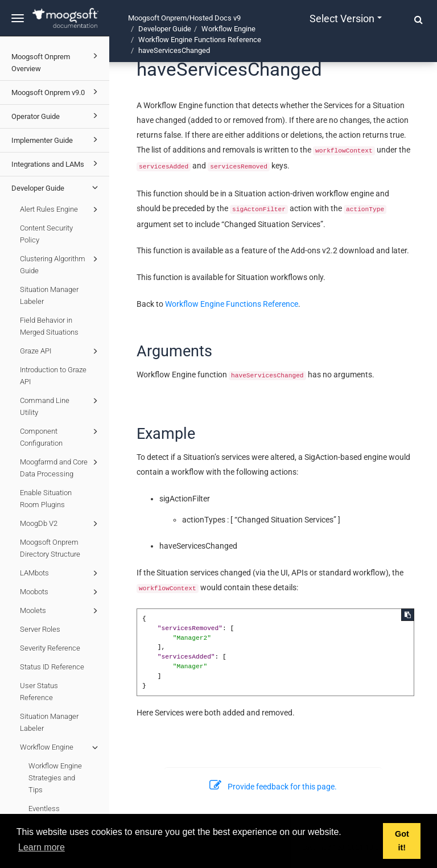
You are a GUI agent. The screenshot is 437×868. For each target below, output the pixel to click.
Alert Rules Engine (61, 209)
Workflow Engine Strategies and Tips (55, 778)
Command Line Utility (61, 406)
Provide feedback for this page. (273, 787)
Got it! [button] (402, 841)
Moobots (61, 592)
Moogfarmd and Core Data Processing (61, 467)
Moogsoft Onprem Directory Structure (50, 548)
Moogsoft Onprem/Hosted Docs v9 (184, 18)
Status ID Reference (52, 667)
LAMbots (61, 573)
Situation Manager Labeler (49, 295)
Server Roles (40, 629)
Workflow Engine (61, 747)
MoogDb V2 (61, 524)
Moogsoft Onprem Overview (56, 61)
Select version (346, 18)
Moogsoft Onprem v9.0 (56, 92)
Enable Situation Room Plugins (46, 499)
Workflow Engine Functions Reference (200, 40)
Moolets (61, 611)
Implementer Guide (56, 139)
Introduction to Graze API (53, 376)
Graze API (61, 351)
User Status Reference (39, 692)
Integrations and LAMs (56, 163)
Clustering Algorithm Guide (61, 264)
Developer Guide (56, 187)
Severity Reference (50, 648)
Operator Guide (56, 116)
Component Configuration (61, 436)
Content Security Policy (46, 234)
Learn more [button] (42, 847)
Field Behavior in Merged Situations (49, 326)
